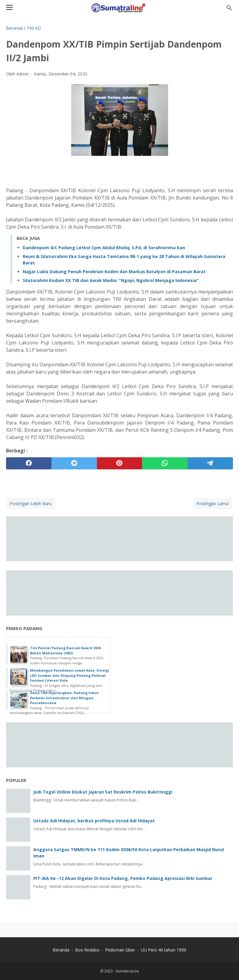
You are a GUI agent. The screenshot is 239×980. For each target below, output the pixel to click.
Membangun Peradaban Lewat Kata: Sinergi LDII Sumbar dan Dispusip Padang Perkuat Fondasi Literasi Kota (70, 675)
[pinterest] (120, 463)
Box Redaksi (88, 950)
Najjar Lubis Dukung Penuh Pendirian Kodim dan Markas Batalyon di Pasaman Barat (114, 272)
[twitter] (74, 463)
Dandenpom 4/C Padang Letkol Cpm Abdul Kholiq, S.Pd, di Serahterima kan (104, 248)
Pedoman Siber (120, 950)
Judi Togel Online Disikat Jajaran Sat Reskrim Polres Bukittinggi (103, 792)
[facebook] (29, 463)
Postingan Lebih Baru (31, 503)
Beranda (61, 950)
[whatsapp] (165, 463)
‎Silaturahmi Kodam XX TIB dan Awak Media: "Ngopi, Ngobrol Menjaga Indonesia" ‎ (111, 280)
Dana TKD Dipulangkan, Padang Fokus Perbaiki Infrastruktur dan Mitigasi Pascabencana (64, 698)
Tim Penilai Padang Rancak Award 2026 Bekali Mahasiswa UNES (65, 650)
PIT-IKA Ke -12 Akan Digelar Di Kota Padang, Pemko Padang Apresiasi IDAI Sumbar (123, 878)
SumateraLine (127, 971)
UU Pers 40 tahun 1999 (164, 950)
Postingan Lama (212, 503)
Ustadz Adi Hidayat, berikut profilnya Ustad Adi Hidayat (94, 821)
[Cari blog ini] (229, 8)
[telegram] (210, 463)
